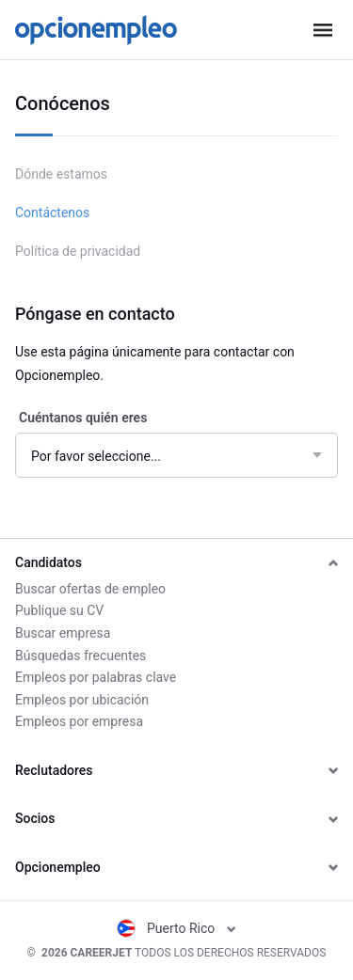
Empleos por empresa (79, 721)
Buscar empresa (63, 633)
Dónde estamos (61, 174)
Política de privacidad (78, 251)
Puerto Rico (176, 928)
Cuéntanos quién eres (83, 418)
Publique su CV (59, 610)
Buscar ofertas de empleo (90, 589)
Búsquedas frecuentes (80, 656)
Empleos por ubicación (82, 700)
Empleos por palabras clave (96, 677)
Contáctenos (52, 213)
